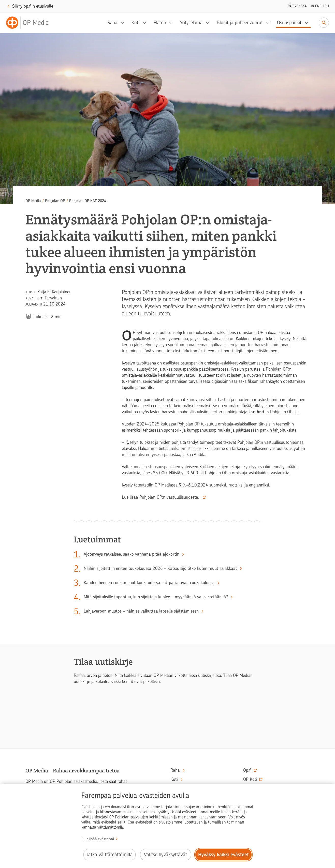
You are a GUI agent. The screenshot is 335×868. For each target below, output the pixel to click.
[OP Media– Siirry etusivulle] (31, 23)
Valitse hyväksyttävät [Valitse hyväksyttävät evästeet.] (165, 855)
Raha (112, 22)
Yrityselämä (191, 22)
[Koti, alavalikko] (146, 23)
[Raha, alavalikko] (124, 23)
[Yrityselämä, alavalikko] (209, 23)
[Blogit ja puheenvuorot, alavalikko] (269, 23)
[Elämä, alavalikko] (172, 23)
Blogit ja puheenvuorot (240, 22)
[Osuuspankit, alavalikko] (308, 23)
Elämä (160, 22)
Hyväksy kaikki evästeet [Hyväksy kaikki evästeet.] (223, 855)
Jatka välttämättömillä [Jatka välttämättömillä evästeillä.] (110, 855)
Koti (135, 22)
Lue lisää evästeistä (98, 839)
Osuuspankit (289, 22)
